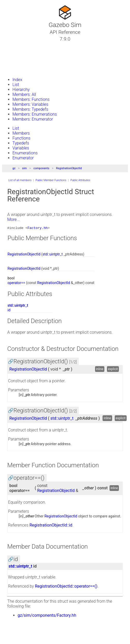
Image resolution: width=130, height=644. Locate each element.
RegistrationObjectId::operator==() (66, 587)
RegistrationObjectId (69, 168)
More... (13, 219)
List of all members (20, 180)
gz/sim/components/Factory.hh (47, 616)
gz (14, 168)
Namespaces (21, 57)
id (9, 311)
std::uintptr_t (53, 255)
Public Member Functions (51, 180)
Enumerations (25, 153)
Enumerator (23, 158)
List (16, 85)
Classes (17, 51)
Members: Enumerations (35, 114)
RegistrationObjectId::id (51, 526)
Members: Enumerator (33, 119)
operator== (16, 284)
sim (24, 168)
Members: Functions (31, 99)
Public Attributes (80, 180)
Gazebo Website (24, 70)
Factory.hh (38, 228)
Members (21, 133)
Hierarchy (21, 90)
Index (17, 80)
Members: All (24, 94)
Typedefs (21, 143)
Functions (21, 138)
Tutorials (17, 45)
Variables (21, 148)
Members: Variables (30, 104)
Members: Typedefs (30, 109)
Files (14, 64)
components (41, 168)
